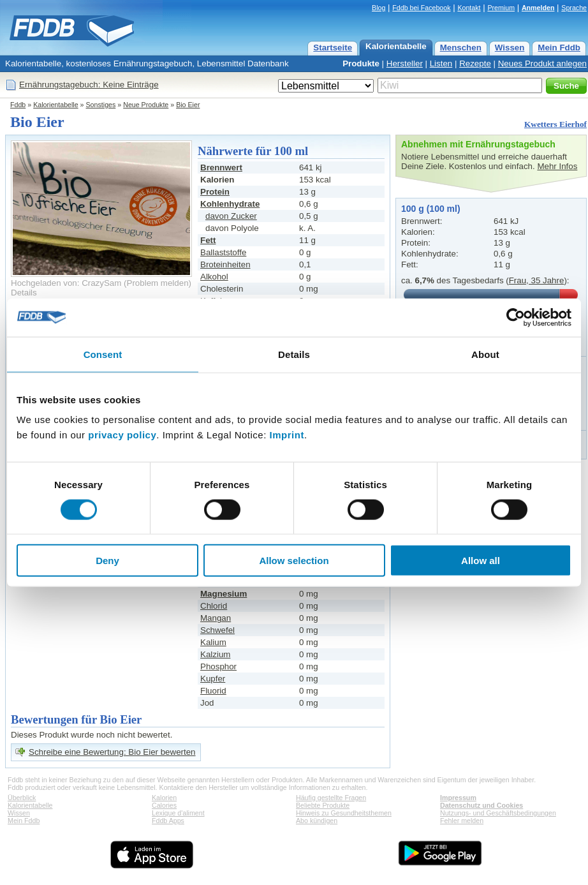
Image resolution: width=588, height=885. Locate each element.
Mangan (216, 618)
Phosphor (218, 666)
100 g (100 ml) (431, 209)
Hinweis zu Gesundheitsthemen (344, 813)
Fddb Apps (168, 821)
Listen (441, 63)
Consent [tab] (103, 354)
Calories (164, 805)
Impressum (458, 798)
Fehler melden (462, 821)
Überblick (22, 798)
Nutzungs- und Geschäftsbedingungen (498, 813)
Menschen (461, 48)
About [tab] (485, 354)
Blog (379, 8)
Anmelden (538, 8)
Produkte (361, 63)
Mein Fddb (559, 48)
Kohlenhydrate (230, 204)
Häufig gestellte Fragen (331, 798)
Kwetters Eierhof (555, 124)
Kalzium (215, 654)
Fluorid (213, 691)
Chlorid (214, 606)
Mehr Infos (557, 166)
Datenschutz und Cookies (481, 805)
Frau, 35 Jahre (537, 280)
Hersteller (405, 63)
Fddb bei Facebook (421, 8)
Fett (208, 240)
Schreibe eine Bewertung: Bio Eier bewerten (112, 752)
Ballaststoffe (223, 252)
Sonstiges (101, 105)
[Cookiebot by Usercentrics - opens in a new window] (516, 317)
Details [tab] (294, 354)
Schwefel (217, 630)
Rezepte (475, 63)
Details (24, 293)
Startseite (333, 48)
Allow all (481, 561)
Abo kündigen (317, 821)
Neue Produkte (146, 105)
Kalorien (164, 798)
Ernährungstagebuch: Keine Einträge (89, 85)
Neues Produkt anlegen (542, 63)
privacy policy (122, 435)
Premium (501, 8)
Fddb (18, 105)
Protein (215, 192)
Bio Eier (188, 105)
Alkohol (214, 277)
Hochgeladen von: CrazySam (66, 283)
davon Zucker (231, 216)
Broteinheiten (225, 264)
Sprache (574, 8)
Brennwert (221, 167)
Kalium (213, 642)
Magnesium (224, 594)
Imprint (287, 435)
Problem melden (158, 283)
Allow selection (294, 561)
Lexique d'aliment (178, 813)
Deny (107, 561)
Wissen (510, 48)
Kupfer (213, 679)
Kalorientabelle (396, 46)
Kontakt (469, 8)
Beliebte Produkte (323, 805)
